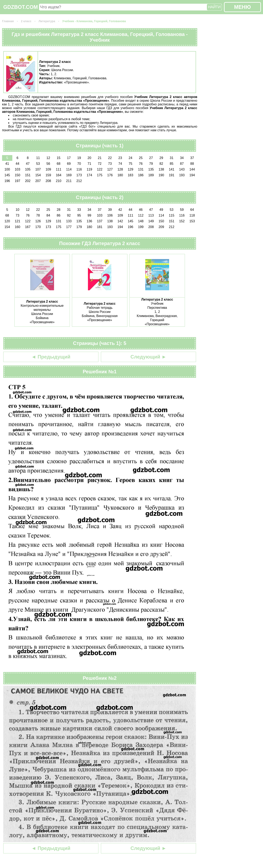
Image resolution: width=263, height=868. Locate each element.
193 (182, 175)
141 (172, 169)
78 (38, 215)
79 (151, 164)
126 (38, 221)
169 (69, 175)
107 (38, 169)
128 (120, 169)
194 (192, 175)
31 (172, 158)
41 (7, 164)
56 (48, 164)
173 (79, 175)
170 (38, 227)
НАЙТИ (214, 7)
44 (17, 164)
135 (151, 169)
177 (69, 227)
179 (79, 227)
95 (79, 215)
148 (141, 221)
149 (151, 221)
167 (28, 227)
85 (172, 164)
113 (151, 215)
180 (120, 175)
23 (120, 158)
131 (141, 169)
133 (69, 221)
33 (79, 210)
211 (69, 181)
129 (131, 169)
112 (141, 215)
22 (110, 158)
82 (161, 164)
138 (161, 169)
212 (79, 181)
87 (182, 164)
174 (89, 175)
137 (100, 221)
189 (151, 175)
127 (110, 169)
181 (100, 227)
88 (192, 164)
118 (192, 215)
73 (110, 164)
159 (48, 175)
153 (192, 221)
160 (18, 227)
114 (69, 169)
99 (89, 215)
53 (38, 164)
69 (69, 164)
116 (79, 169)
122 (100, 169)
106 (110, 215)
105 (28, 169)
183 (131, 175)
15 (59, 158)
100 (7, 169)
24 (130, 158)
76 (141, 164)
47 (28, 164)
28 (59, 210)
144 (192, 169)
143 (182, 169)
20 (89, 158)
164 (59, 175)
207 (38, 181)
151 (28, 175)
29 (161, 158)
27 (151, 158)
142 (120, 221)
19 (79, 158)
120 (7, 221)
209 (161, 227)
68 (59, 164)
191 (172, 175)
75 (130, 164)
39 (110, 210)
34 (182, 158)
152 (182, 221)
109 (48, 169)
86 (59, 215)
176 (110, 175)
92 (69, 215)
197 (18, 181)
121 (18, 221)
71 (89, 164)
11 (38, 158)
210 (59, 181)
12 (48, 158)
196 (7, 181)
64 (192, 210)
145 (7, 175)
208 (48, 181)
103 (18, 169)
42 (120, 210)
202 (28, 181)
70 (79, 164)
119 (89, 169)
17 (69, 158)
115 (172, 215)
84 (48, 215)
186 (141, 175)
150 (18, 175)
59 (182, 210)
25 (141, 158)
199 (141, 227)
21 (100, 158)
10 (17, 210)
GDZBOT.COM (21, 7)
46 (141, 210)
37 (192, 158)
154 (38, 175)
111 (59, 169)
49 (161, 210)
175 (100, 175)
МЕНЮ (242, 7)
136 (89, 221)
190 (161, 175)
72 (100, 164)
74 (120, 164)
